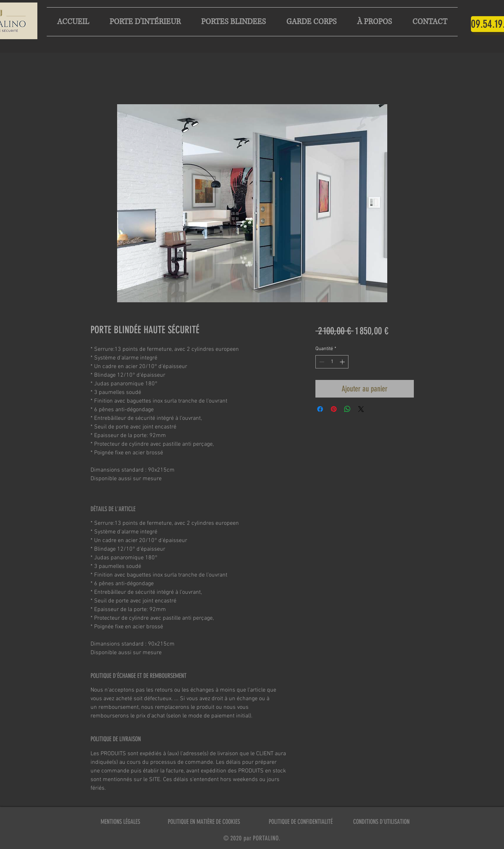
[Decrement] (321, 362)
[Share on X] (361, 409)
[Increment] (343, 362)
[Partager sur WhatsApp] (347, 409)
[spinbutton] (332, 362)
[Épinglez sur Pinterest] (334, 409)
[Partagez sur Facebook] (320, 409)
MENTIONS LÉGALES (120, 822)
